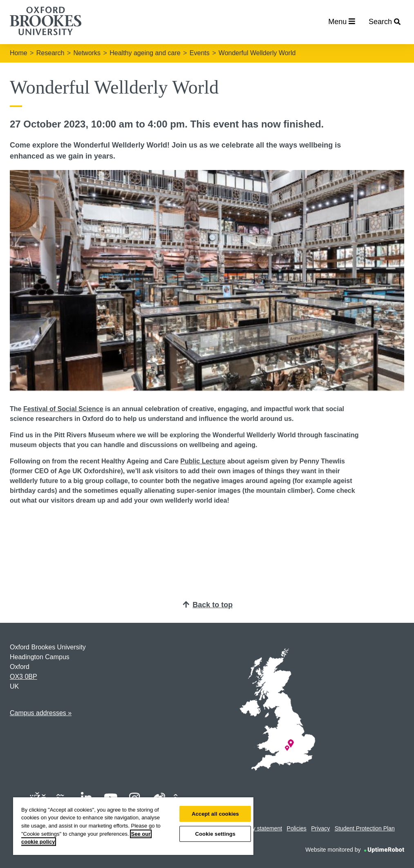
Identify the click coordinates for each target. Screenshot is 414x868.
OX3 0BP (23, 677)
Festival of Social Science (63, 409)
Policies (297, 828)
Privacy (320, 828)
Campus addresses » (41, 713)
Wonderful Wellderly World (257, 53)
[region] (133, 826)
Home (19, 53)
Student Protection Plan (365, 828)
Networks (87, 53)
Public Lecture (203, 461)
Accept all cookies (215, 814)
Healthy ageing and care (145, 53)
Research (50, 53)
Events (200, 53)
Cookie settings (215, 834)
